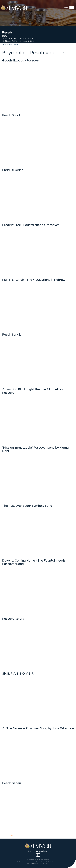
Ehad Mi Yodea (13, 170)
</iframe (38, 194)
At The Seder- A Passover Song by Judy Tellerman (38, 728)
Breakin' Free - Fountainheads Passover (31, 225)
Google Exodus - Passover (21, 60)
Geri (11, 835)
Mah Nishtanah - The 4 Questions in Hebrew (34, 280)
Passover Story (13, 619)
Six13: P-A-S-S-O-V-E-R (18, 674)
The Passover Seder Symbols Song (27, 506)
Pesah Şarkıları (13, 115)
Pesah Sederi (12, 783)
